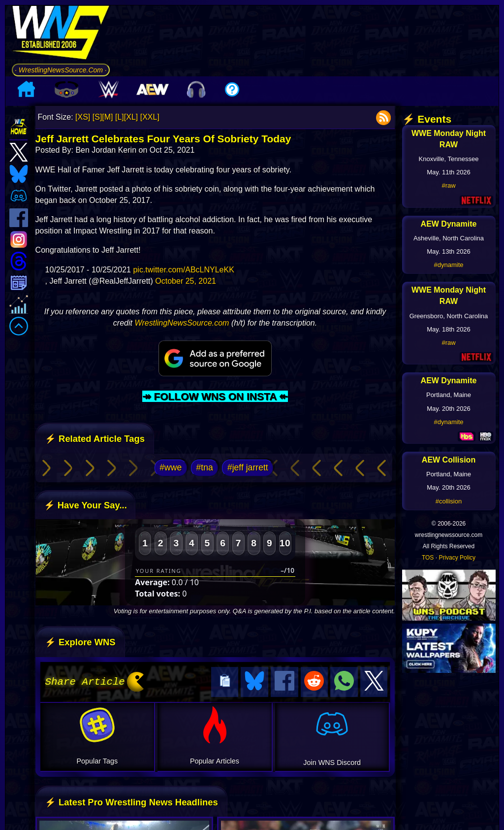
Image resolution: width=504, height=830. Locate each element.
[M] (107, 117)
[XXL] (150, 117)
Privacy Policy (457, 558)
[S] (97, 117)
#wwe (171, 467)
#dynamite (449, 265)
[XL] (131, 117)
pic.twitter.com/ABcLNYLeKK (183, 270)
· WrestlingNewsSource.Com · (61, 70)
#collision (449, 501)
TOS (428, 558)
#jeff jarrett (248, 467)
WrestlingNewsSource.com (182, 323)
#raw (448, 185)
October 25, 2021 (186, 281)
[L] (120, 117)
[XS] (83, 117)
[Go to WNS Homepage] (61, 34)
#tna (204, 467)
